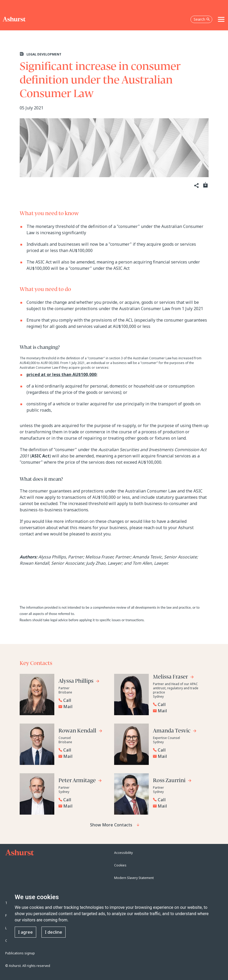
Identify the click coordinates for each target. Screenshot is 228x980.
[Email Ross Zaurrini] (178, 806)
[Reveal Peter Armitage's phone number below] (82, 800)
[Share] (196, 186)
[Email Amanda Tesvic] (178, 756)
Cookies (120, 865)
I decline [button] (54, 932)
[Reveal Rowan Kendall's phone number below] (82, 750)
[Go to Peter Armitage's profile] (80, 781)
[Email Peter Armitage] (83, 806)
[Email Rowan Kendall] (83, 756)
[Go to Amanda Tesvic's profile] (175, 732)
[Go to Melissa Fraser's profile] (174, 678)
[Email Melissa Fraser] (178, 711)
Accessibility (123, 853)
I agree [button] (25, 932)
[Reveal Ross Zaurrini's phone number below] (177, 800)
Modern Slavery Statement (134, 878)
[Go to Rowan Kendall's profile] (81, 732)
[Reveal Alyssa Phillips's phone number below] (82, 700)
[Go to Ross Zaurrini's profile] (172, 781)
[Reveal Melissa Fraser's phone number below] (177, 704)
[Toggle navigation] (221, 19)
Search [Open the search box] (202, 19)
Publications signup (20, 953)
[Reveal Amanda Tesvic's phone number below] (177, 750)
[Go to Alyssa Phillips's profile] (79, 682)
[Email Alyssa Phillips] (83, 707)
